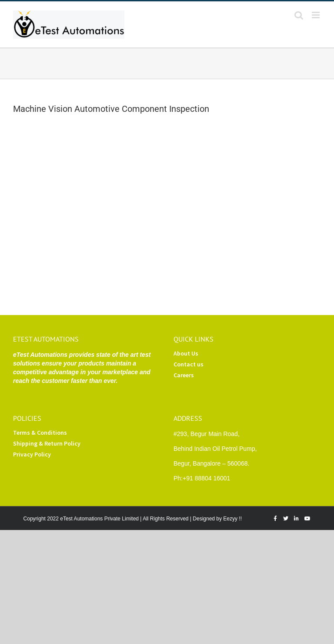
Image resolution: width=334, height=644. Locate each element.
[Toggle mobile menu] (316, 15)
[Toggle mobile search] (299, 15)
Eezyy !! (232, 519)
